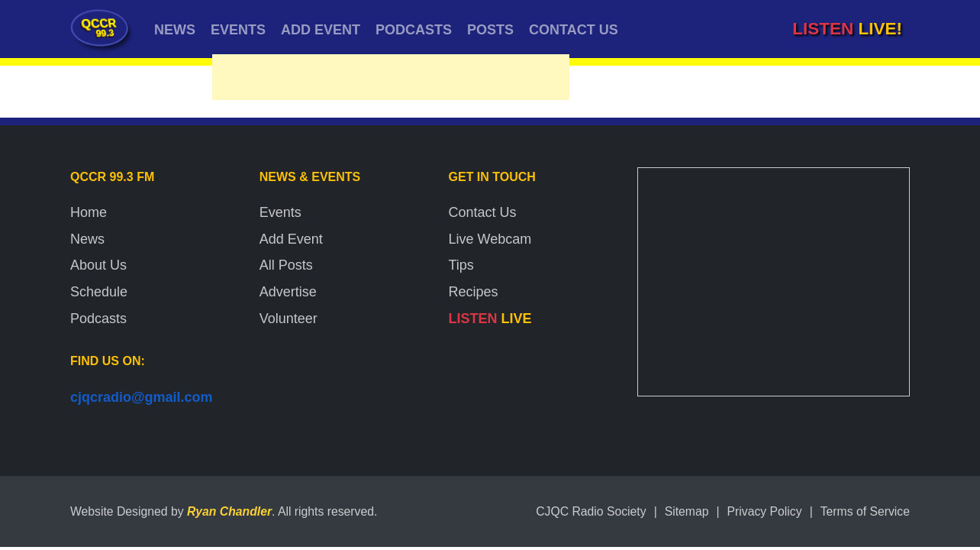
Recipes (474, 292)
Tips (461, 265)
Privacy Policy (765, 511)
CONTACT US (574, 30)
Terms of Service (865, 511)
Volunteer (289, 319)
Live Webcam (490, 239)
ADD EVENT (321, 30)
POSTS (490, 30)
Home (89, 212)
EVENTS (238, 30)
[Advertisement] (391, 81)
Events (280, 212)
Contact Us (483, 212)
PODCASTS (414, 30)
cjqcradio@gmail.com (142, 397)
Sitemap (687, 511)
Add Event (291, 239)
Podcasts (98, 319)
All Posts (286, 265)
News (87, 239)
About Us (98, 265)
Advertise (288, 292)
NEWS (175, 30)
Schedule (99, 292)
